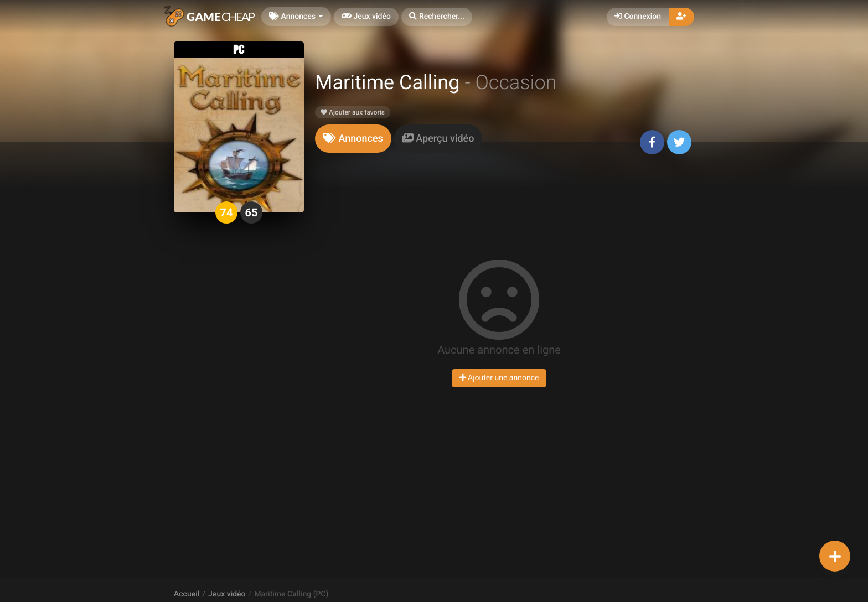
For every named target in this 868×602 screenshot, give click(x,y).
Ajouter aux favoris (353, 112)
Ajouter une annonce (499, 378)
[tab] (353, 139)
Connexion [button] (638, 17)
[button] (437, 17)
